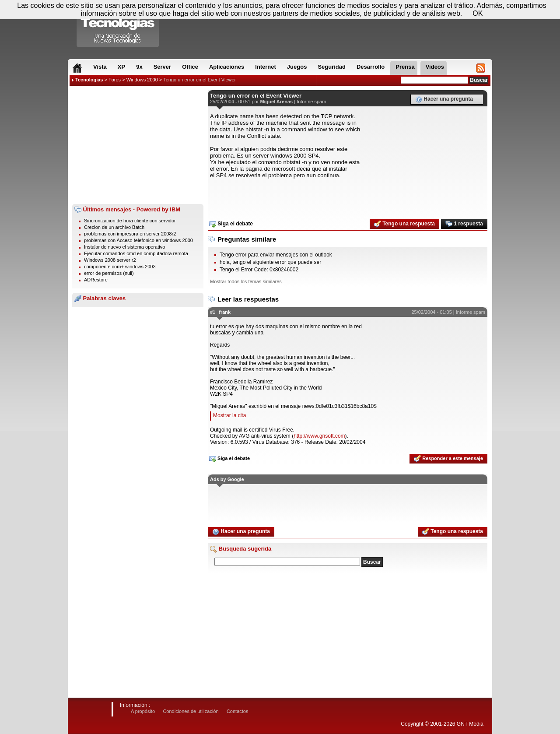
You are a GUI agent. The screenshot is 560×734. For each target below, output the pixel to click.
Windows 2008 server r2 (110, 260)
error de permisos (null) (109, 273)
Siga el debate (231, 224)
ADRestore (96, 280)
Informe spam (311, 102)
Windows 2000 (142, 80)
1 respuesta (464, 224)
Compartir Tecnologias (118, 26)
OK (478, 13)
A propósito (143, 711)
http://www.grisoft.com (319, 436)
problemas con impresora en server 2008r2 (130, 234)
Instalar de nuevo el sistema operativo (124, 247)
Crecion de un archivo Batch (114, 227)
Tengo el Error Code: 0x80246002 (259, 270)
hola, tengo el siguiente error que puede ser (270, 262)
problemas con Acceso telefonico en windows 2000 (138, 240)
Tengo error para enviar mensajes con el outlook (276, 255)
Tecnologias (89, 80)
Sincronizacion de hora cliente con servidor (130, 221)
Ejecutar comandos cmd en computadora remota (136, 253)
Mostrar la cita (229, 415)
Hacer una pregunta (444, 99)
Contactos (238, 711)
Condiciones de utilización (191, 711)
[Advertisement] (138, 145)
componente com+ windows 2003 (120, 267)
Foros (115, 80)
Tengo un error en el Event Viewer (199, 80)
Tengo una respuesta (404, 224)
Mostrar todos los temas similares (246, 281)
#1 (213, 312)
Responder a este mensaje (448, 459)
